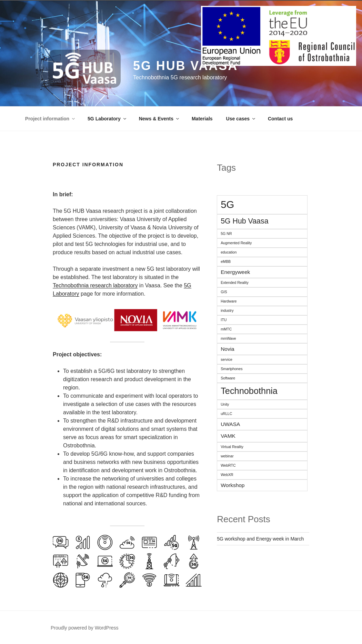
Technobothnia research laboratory (95, 285)
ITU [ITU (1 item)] (224, 320)
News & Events (159, 119)
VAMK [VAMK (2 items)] (228, 436)
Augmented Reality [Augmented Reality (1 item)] (236, 243)
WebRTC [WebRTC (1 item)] (228, 465)
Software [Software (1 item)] (228, 378)
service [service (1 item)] (227, 359)
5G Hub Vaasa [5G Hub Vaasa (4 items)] (244, 221)
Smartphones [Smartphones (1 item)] (232, 369)
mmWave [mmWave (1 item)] (228, 338)
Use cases (241, 119)
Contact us (280, 119)
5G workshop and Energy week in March (260, 539)
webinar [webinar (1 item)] (227, 456)
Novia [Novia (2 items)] (228, 349)
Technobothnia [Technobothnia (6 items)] (249, 391)
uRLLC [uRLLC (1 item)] (226, 414)
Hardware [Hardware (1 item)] (229, 301)
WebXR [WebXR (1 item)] (227, 475)
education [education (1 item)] (229, 252)
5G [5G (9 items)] (227, 204)
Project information (51, 119)
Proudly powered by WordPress (85, 628)
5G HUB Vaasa (185, 66)
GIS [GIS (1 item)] (224, 292)
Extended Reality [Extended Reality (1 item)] (235, 283)
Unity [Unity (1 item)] (225, 404)
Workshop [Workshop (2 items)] (233, 485)
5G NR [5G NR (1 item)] (226, 234)
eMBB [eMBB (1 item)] (226, 261)
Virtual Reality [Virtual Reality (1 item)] (232, 447)
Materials (202, 119)
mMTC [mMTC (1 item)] (226, 329)
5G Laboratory (107, 119)
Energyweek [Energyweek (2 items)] (235, 272)
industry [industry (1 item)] (227, 310)
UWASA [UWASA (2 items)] (230, 424)
